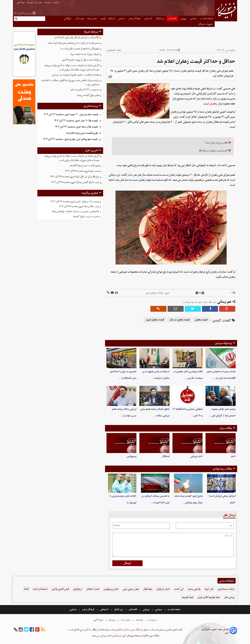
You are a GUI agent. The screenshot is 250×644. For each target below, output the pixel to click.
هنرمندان (80, 18)
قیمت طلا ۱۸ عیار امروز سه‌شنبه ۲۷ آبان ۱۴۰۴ (76, 121)
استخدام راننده (40, 589)
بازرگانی (68, 18)
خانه (119, 50)
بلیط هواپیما (188, 597)
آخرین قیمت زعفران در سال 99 (213, 151)
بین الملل (160, 18)
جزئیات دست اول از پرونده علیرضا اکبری (81, 60)
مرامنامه (48, 3)
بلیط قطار (148, 589)
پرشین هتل (229, 597)
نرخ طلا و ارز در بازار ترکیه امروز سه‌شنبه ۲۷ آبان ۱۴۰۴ (75, 177)
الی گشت (179, 589)
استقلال (166, 456)
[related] (110, 77)
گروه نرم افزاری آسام (116, 636)
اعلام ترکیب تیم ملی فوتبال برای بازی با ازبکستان (77, 37)
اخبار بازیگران (163, 589)
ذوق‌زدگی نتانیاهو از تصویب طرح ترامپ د (80, 49)
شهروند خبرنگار (206, 24)
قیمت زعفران (201, 320)
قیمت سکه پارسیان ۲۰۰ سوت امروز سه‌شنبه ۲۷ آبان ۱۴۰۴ (71, 114)
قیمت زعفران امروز (155, 320)
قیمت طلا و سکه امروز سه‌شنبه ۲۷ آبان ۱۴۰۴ (76, 127)
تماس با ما (39, 3)
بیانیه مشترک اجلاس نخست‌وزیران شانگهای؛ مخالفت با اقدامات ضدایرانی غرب (70, 83)
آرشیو (103, 18)
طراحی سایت (194, 589)
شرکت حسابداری (226, 589)
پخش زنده (92, 18)
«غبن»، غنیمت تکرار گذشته (86, 217)
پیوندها (30, 3)
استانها (112, 18)
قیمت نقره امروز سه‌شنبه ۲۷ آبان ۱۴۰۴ (82, 171)
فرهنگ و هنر (135, 18)
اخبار (233, 456)
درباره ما (56, 3)
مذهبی (122, 18)
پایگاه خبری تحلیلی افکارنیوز (127, 630)
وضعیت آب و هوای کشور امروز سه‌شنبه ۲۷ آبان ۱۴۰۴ (75, 202)
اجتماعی (148, 18)
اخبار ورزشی (196, 456)
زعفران (213, 104)
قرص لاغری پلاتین (60, 589)
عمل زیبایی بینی (131, 589)
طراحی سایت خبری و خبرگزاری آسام (215, 631)
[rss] (43, 630)
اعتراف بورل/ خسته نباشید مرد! (85, 54)
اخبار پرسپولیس (111, 589)
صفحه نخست (207, 18)
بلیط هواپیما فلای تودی (209, 597)
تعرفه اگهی (21, 3)
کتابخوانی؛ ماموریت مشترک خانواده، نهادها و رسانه (75, 211)
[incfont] (203, 293)
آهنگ (26, 589)
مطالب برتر (226, 428)
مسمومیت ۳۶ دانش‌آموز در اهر (85, 90)
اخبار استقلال (93, 589)
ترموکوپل (78, 589)
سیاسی (193, 18)
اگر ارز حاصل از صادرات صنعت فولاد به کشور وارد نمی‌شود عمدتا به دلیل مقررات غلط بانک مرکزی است (72, 68)
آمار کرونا (209, 589)
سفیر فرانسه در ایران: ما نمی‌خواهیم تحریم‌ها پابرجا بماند (74, 43)
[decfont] (197, 293)
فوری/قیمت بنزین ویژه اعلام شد (82, 133)
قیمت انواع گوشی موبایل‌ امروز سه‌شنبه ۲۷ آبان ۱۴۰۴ (75, 182)
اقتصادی (172, 18)
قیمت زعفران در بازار (179, 320)
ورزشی (183, 18)
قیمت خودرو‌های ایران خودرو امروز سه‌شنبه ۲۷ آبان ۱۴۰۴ (70, 139)
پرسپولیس (132, 456)
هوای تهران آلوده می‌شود (88, 95)
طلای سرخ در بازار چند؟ (216, 143)
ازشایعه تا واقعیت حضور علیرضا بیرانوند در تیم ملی (76, 75)
